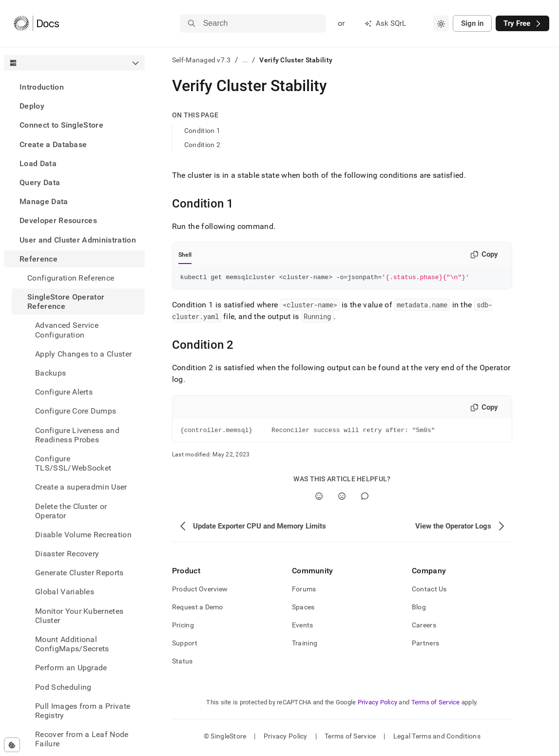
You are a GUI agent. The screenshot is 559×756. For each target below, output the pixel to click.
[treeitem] (74, 87)
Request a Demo (198, 610)
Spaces (303, 610)
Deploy (32, 106)
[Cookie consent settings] (12, 745)
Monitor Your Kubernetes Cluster (79, 616)
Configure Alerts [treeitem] (64, 392)
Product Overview (200, 592)
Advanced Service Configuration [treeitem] (67, 330)
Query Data (40, 182)
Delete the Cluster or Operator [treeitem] (71, 511)
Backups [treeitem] (50, 373)
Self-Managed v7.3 (202, 60)
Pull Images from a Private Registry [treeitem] (83, 711)
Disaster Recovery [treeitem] (67, 554)
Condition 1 (202, 131)
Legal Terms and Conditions (437, 739)
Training (305, 646)
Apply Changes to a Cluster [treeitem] (83, 354)
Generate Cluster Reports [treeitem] (79, 573)
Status (183, 664)
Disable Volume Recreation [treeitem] (83, 535)
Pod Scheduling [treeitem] (63, 687)
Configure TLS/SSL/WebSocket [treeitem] (73, 463)
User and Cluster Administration (78, 240)
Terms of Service (436, 705)
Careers (424, 628)
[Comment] (365, 499)
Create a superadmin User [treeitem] (81, 487)
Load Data (38, 163)
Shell (185, 255)
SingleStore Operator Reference (66, 302)
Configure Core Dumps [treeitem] (76, 411)
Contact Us (429, 592)
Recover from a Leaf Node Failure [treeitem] (82, 739)
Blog (419, 610)
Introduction (42, 87)
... (245, 60)
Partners (425, 646)
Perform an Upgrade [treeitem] (71, 668)
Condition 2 (202, 145)
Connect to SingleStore (61, 125)
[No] (342, 499)
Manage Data (44, 201)
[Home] (36, 23)
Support (185, 646)
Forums (304, 592)
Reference (39, 259)
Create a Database (53, 144)
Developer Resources (58, 220)
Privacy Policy (378, 705)
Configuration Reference (71, 278)
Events (303, 628)
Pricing (183, 628)
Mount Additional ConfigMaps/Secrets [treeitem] (72, 644)
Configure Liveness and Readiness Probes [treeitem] (77, 435)
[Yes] (319, 499)
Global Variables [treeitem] (65, 592)
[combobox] (441, 23)
